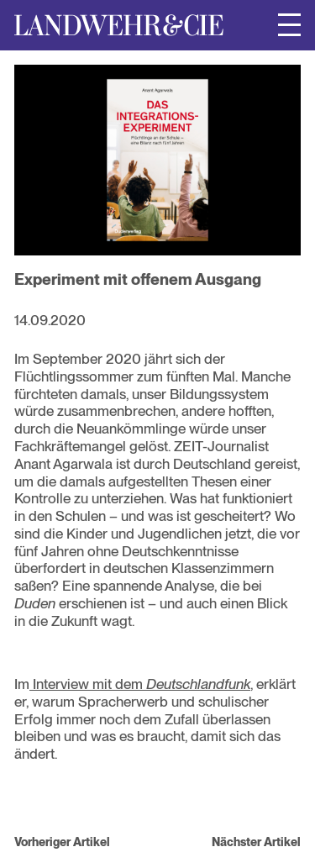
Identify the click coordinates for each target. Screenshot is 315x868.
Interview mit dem (140, 684)
